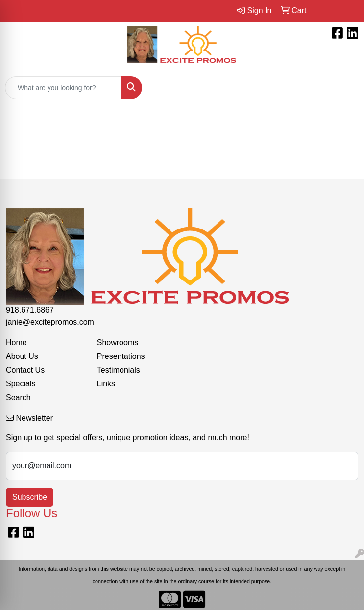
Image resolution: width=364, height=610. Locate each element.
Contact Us (25, 370)
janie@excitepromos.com (50, 322)
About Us (22, 356)
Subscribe (30, 497)
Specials (21, 384)
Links (106, 384)
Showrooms (118, 343)
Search (18, 397)
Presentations (121, 356)
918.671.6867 (30, 310)
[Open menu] (344, 88)
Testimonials (119, 370)
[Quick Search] (63, 88)
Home (16, 343)
